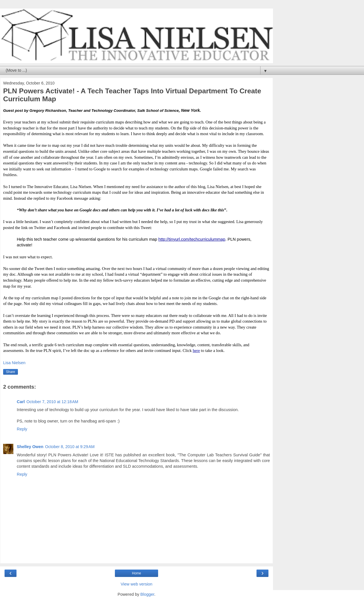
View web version (136, 584)
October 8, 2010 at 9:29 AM (70, 447)
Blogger (147, 594)
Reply (22, 429)
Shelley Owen (30, 447)
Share (11, 372)
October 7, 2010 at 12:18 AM (52, 402)
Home (136, 573)
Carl (21, 402)
